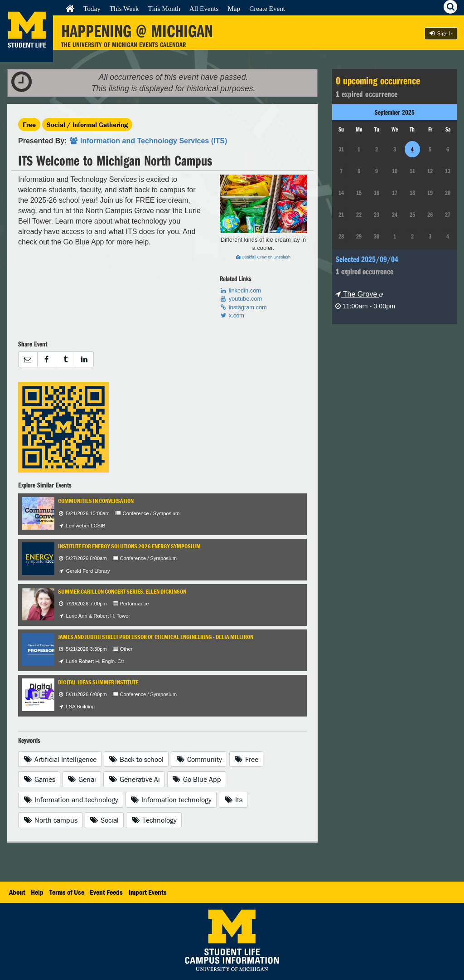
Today (92, 8)
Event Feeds (106, 892)
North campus (50, 820)
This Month (164, 8)
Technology (154, 820)
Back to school (136, 759)
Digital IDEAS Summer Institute (98, 682)
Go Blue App (197, 779)
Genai (82, 779)
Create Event (267, 8)
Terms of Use (67, 892)
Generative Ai (134, 779)
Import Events (148, 892)
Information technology (171, 800)
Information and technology (71, 800)
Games (39, 779)
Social (104, 820)
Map (234, 8)
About (17, 892)
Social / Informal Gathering (87, 124)
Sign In (441, 33)
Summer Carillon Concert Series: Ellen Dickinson (122, 592)
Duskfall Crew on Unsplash (263, 257)
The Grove (359, 294)
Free (29, 124)
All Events (204, 8)
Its (233, 800)
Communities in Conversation (96, 501)
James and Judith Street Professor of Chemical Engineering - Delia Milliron (156, 637)
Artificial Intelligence (60, 759)
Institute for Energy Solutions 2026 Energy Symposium (129, 546)
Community (199, 759)
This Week (124, 8)
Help (37, 892)
